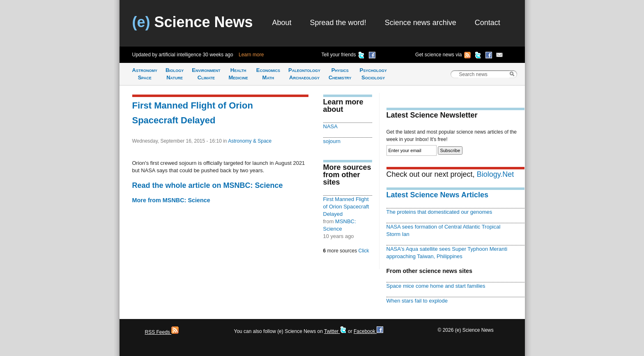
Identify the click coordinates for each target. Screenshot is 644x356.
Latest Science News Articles (437, 195)
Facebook (368, 331)
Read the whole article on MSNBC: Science (208, 185)
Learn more (251, 55)
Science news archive (421, 23)
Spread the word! (338, 23)
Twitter (335, 331)
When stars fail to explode (417, 301)
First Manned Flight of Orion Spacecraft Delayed (346, 207)
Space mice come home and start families (436, 286)
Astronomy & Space (250, 141)
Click (364, 251)
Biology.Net (496, 174)
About (282, 23)
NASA (330, 126)
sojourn (332, 141)
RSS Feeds (162, 332)
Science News (193, 22)
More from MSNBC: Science (171, 200)
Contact (488, 23)
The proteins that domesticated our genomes (439, 212)
